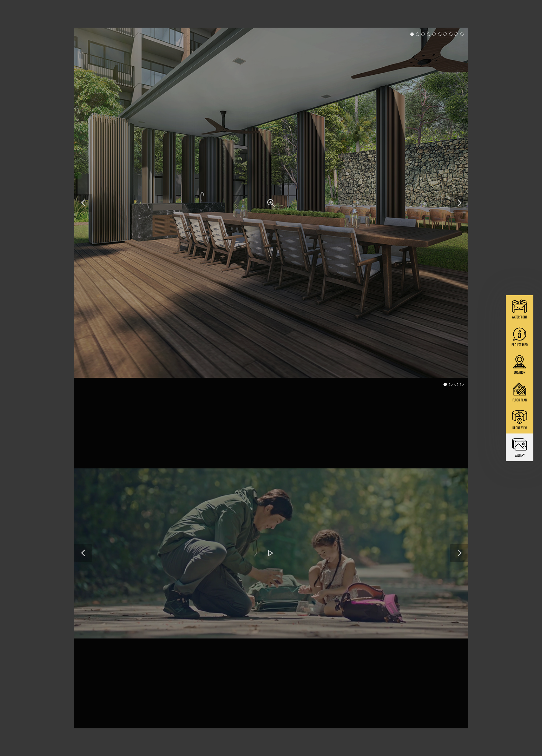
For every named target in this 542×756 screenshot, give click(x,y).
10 (462, 34)
